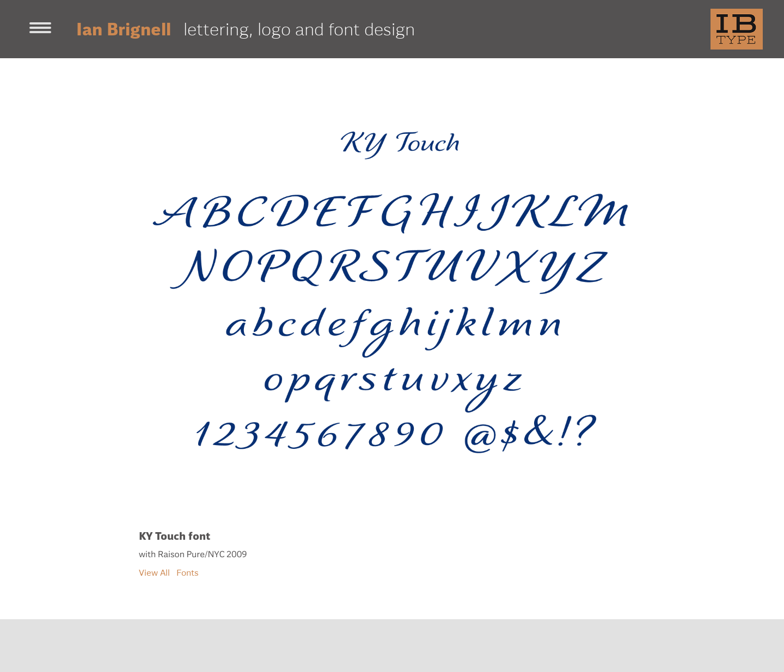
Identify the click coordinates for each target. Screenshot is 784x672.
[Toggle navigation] (40, 29)
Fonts (188, 572)
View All (154, 572)
